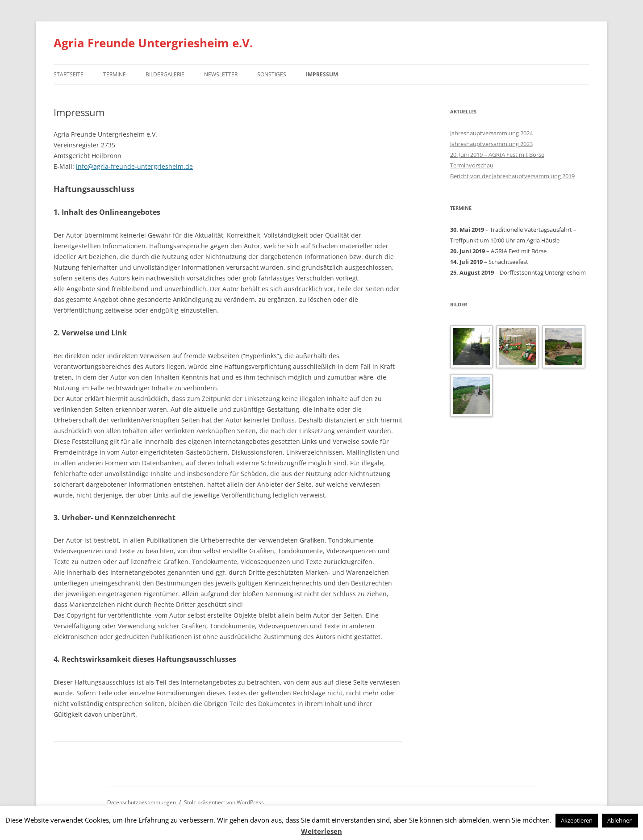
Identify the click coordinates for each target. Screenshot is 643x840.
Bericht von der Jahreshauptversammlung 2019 (512, 176)
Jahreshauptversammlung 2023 (491, 144)
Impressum (322, 74)
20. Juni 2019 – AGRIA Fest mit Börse (497, 155)
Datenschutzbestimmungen (142, 802)
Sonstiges (272, 74)
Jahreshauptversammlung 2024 (491, 133)
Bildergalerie (165, 74)
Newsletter (221, 74)
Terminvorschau (472, 165)
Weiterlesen (321, 831)
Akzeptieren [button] (577, 820)
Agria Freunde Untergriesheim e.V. (153, 43)
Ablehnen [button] (620, 820)
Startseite (69, 74)
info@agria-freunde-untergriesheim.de (134, 166)
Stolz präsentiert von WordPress (224, 802)
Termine (115, 74)
